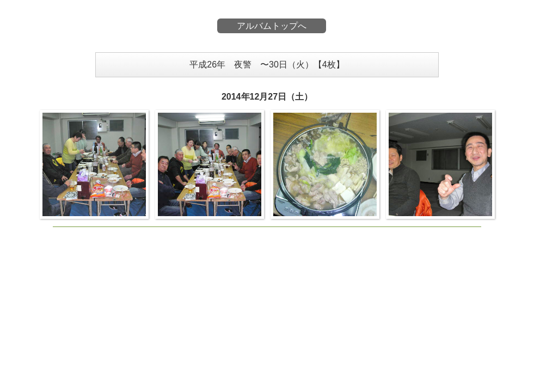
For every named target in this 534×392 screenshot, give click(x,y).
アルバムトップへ (272, 26)
